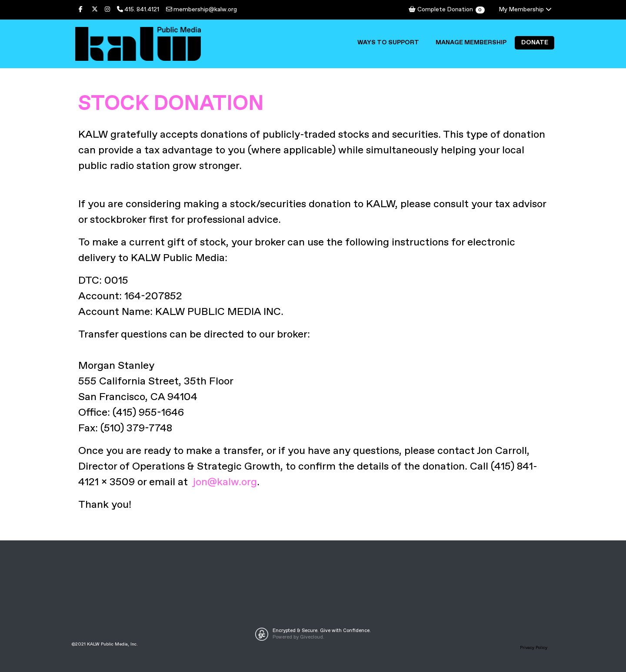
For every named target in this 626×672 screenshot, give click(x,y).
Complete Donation (446, 10)
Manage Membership (471, 43)
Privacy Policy (534, 648)
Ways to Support (388, 43)
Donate (535, 43)
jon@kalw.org (225, 482)
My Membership (526, 10)
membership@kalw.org (201, 10)
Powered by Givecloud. (298, 637)
